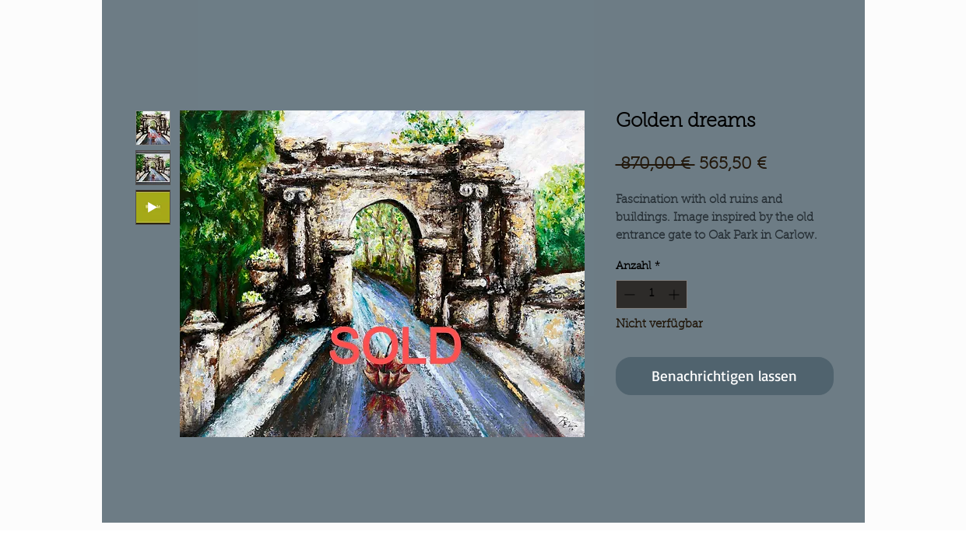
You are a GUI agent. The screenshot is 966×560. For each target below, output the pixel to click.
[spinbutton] (652, 294)
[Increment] (675, 294)
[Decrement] (628, 294)
